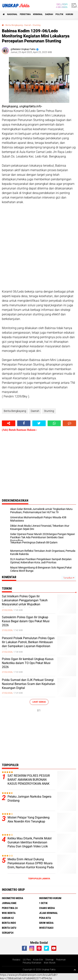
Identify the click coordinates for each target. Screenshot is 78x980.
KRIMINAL (38, 14)
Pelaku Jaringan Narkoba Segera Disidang (29, 799)
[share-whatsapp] (54, 423)
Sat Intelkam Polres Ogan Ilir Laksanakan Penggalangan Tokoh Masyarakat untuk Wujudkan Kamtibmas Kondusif (25, 602)
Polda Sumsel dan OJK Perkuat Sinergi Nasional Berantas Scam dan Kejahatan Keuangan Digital (29, 684)
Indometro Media (12, 898)
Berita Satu (9, 928)
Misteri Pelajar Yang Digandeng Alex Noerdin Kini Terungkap (29, 819)
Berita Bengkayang (14, 25)
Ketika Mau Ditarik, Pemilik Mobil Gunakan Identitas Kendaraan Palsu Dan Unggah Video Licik (30, 842)
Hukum (69, 14)
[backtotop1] (75, 970)
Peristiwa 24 (10, 908)
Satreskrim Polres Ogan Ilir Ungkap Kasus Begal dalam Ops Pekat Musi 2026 (26, 621)
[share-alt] (9, 423)
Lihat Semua (39, 702)
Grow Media (46, 923)
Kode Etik (38, 960)
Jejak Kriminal (48, 913)
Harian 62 (8, 918)
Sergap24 (8, 933)
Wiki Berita (9, 913)
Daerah (49, 14)
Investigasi (46, 928)
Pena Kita (45, 918)
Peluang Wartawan (32, 963)
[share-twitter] (39, 423)
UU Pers (27, 960)
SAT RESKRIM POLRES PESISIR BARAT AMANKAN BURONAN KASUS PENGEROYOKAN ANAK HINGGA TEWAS (29, 782)
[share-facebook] (24, 423)
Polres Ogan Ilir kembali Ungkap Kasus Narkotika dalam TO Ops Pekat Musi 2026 (28, 663)
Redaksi (16, 960)
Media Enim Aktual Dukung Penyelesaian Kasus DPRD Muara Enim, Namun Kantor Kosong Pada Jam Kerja (31, 865)
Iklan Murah (50, 963)
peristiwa (25, 14)
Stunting (37, 25)
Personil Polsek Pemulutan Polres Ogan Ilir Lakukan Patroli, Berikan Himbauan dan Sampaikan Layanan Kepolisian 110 (28, 644)
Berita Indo (9, 923)
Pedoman (61, 960)
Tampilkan (69, 578)
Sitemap (49, 960)
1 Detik (43, 903)
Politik (59, 14)
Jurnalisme (9, 903)
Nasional (12, 14)
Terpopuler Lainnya (39, 879)
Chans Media (47, 908)
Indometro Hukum (50, 898)
